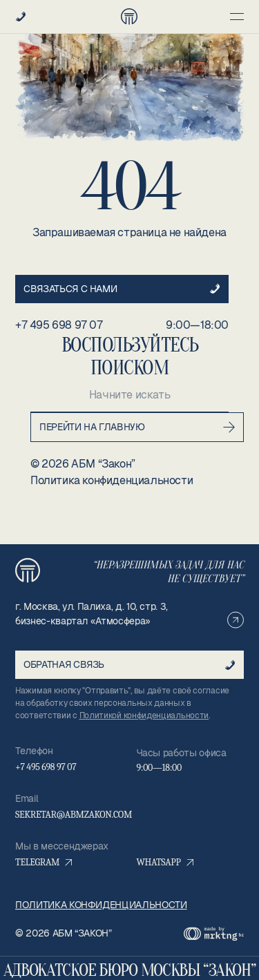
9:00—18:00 (197, 325)
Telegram (44, 862)
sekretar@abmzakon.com (74, 815)
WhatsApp (165, 862)
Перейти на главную (137, 427)
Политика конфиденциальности (112, 480)
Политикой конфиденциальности (144, 715)
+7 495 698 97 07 (59, 325)
